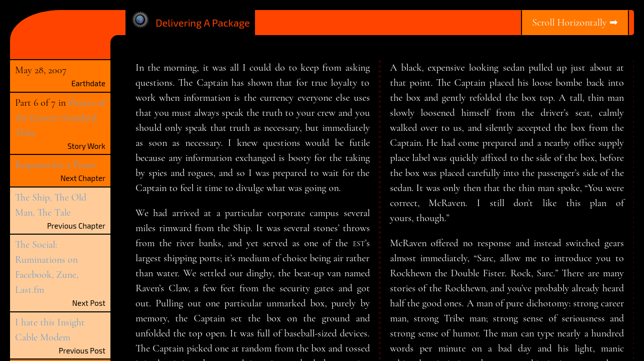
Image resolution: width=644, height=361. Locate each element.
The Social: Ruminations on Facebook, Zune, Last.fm (47, 267)
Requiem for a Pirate (55, 165)
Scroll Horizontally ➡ (575, 23)
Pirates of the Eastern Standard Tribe (60, 118)
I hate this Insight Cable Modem (50, 330)
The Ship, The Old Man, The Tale (51, 205)
